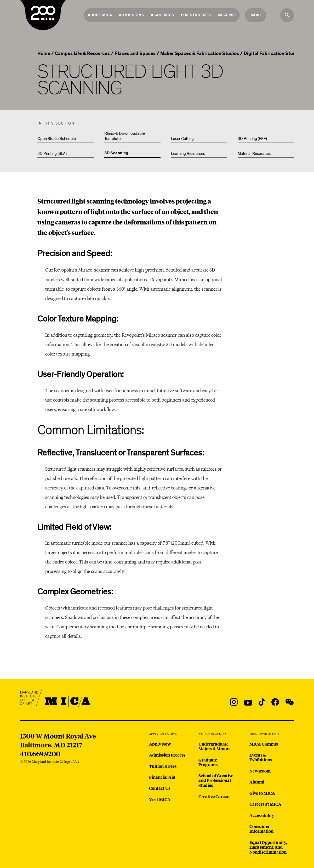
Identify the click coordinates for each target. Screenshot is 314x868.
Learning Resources (188, 154)
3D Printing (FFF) (252, 139)
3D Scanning (116, 153)
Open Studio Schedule (57, 139)
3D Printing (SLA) (52, 154)
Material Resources (254, 154)
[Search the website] (287, 15)
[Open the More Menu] (256, 15)
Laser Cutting (182, 139)
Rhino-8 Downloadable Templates (125, 136)
